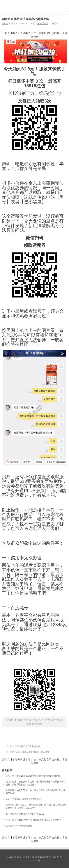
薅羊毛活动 (43, 24)
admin (5, 24)
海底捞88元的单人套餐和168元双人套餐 (30, 752)
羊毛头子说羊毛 (35, 4)
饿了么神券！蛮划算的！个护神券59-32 (25, 814)
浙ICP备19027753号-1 (43, 857)
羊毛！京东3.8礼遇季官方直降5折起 (23, 799)
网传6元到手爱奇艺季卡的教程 (25, 746)
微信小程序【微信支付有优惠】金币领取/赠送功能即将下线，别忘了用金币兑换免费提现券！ (36, 783)
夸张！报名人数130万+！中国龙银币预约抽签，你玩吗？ (33, 820)
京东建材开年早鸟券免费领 (19, 826)
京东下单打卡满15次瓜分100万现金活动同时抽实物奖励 (33, 776)
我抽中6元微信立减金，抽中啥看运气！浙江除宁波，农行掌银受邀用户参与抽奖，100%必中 (36, 806)
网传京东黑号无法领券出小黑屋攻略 (25, 19)
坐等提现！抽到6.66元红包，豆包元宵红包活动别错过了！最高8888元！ (35, 792)
